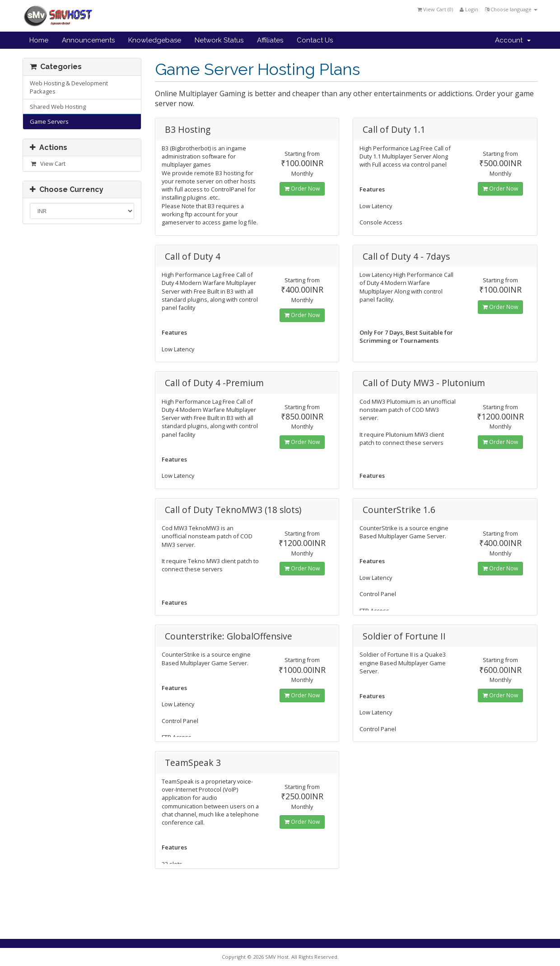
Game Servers (49, 121)
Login (469, 9)
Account (513, 40)
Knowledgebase (155, 40)
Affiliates (270, 40)
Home (39, 40)
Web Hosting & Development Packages (69, 87)
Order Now (302, 189)
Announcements (88, 40)
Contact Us (315, 40)
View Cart (48, 163)
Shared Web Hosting (58, 107)
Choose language (511, 9)
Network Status (219, 40)
